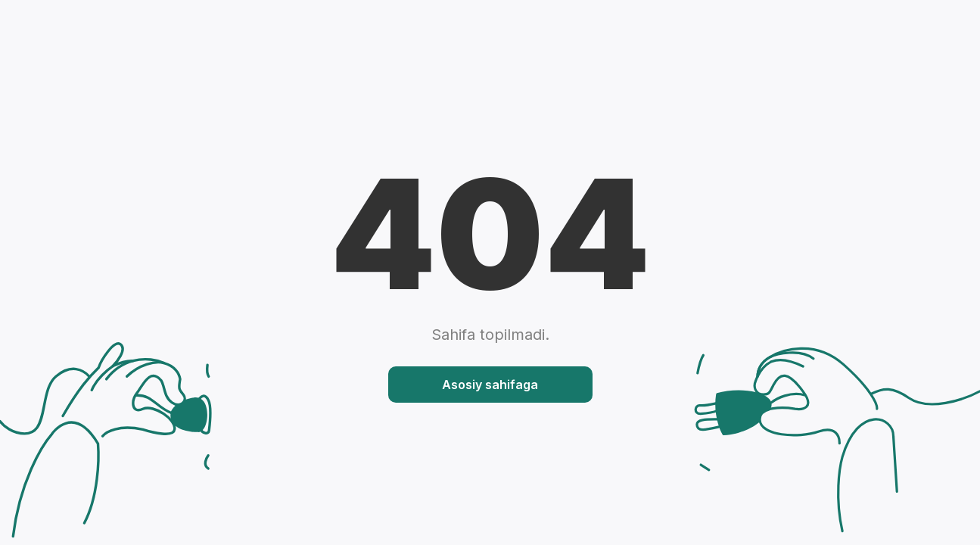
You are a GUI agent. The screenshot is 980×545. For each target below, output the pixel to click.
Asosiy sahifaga (490, 385)
